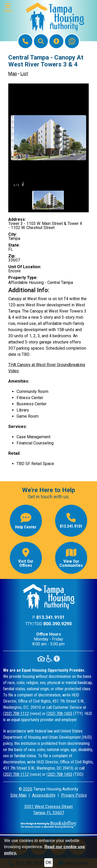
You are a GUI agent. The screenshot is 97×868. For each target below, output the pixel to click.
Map (13, 74)
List (24, 74)
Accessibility (44, 795)
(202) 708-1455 (59, 714)
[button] (9, 8)
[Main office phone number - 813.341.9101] (71, 521)
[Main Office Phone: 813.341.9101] (25, 41)
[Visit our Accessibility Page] (56, 41)
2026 (28, 789)
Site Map (18, 795)
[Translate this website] (72, 41)
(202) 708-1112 (16, 714)
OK (48, 862)
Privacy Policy (74, 795)
